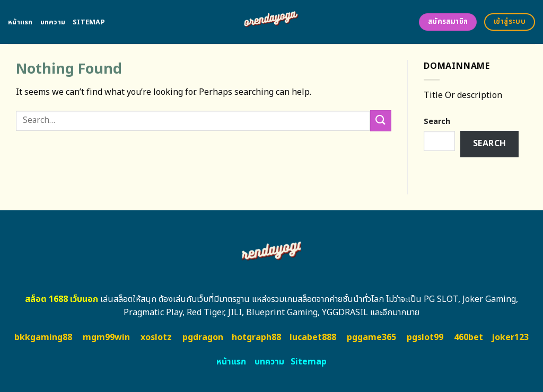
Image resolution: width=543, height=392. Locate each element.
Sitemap (89, 22)
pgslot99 (425, 337)
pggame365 (371, 337)
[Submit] (381, 121)
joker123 (510, 337)
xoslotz (156, 337)
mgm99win (106, 337)
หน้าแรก (20, 22)
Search (437, 122)
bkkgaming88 (43, 337)
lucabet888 (313, 337)
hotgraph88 (256, 337)
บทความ (53, 22)
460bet (468, 337)
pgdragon (203, 337)
